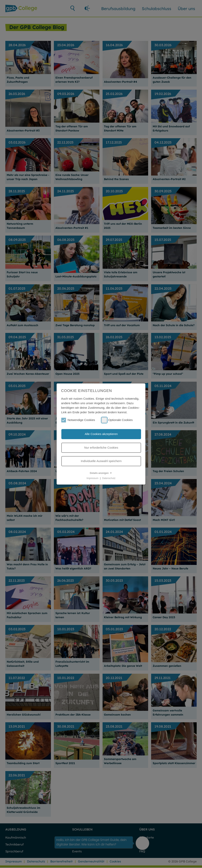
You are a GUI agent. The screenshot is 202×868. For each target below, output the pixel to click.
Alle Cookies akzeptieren (101, 434)
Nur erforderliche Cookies (101, 448)
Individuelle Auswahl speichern (101, 461)
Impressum (93, 478)
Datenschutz (109, 478)
